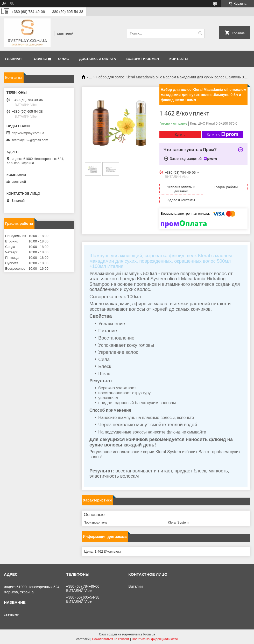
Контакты (179, 59)
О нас (63, 59)
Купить (180, 135)
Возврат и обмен (143, 59)
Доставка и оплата (98, 59)
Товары (39, 59)
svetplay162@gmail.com (30, 140)
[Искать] (200, 33)
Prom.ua (149, 634)
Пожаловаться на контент (111, 639)
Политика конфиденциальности (155, 639)
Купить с (223, 134)
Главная (13, 59)
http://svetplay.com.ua (28, 133)
